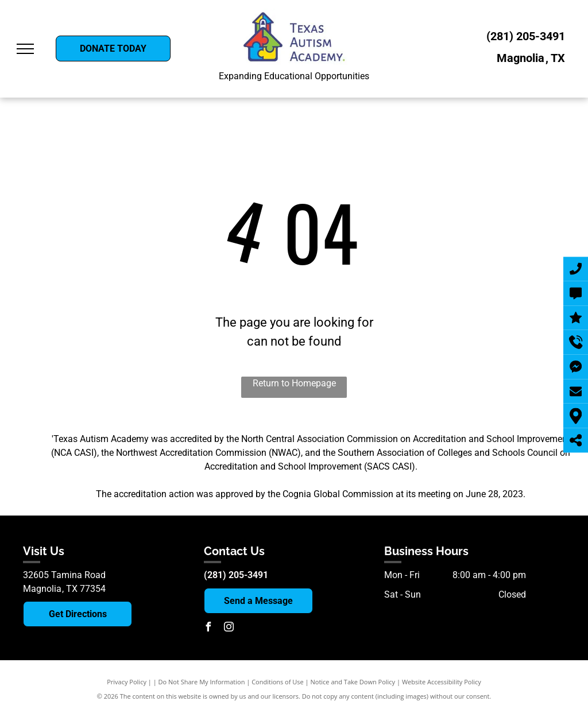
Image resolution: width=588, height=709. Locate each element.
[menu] (25, 49)
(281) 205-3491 (526, 36)
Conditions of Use (278, 682)
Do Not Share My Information (202, 682)
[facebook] (208, 628)
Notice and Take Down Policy (353, 682)
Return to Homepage (294, 383)
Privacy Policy (127, 682)
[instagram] (229, 628)
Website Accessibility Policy (442, 682)
